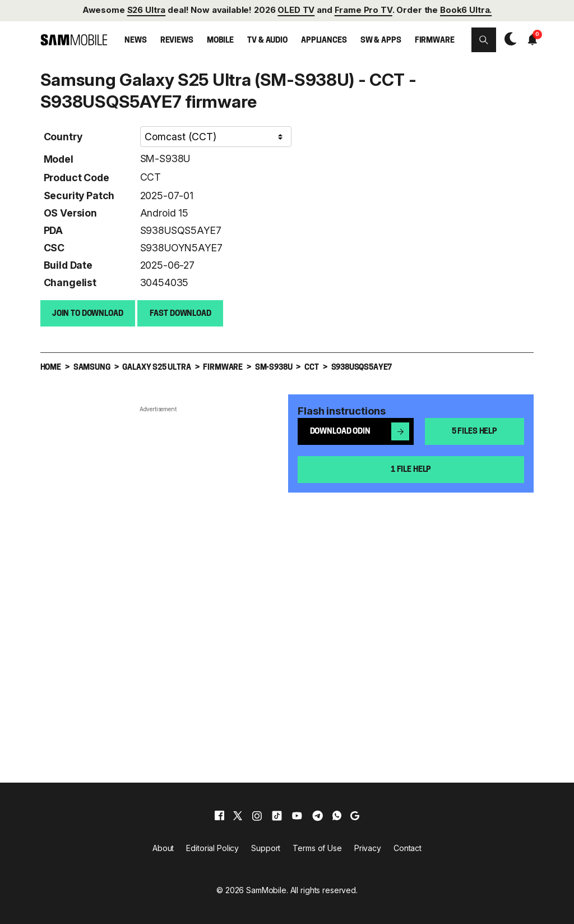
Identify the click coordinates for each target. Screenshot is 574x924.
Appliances (324, 41)
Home (51, 367)
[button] (484, 40)
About (163, 847)
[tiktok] (277, 815)
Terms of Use (317, 847)
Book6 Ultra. (466, 10)
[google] (355, 815)
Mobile (220, 41)
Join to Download (88, 313)
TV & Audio (267, 41)
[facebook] (219, 815)
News (135, 41)
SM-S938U (165, 158)
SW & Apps (381, 41)
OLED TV (296, 10)
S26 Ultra (147, 10)
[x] (238, 815)
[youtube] (297, 815)
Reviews (177, 41)
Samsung (92, 367)
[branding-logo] (74, 40)
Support (266, 847)
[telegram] (318, 815)
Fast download (180, 313)
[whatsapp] (337, 815)
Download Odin (360, 431)
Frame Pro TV (364, 10)
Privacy (368, 847)
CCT (151, 176)
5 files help (475, 431)
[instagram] (257, 815)
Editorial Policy (212, 847)
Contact (408, 847)
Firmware (435, 41)
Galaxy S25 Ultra (156, 367)
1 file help (411, 469)
